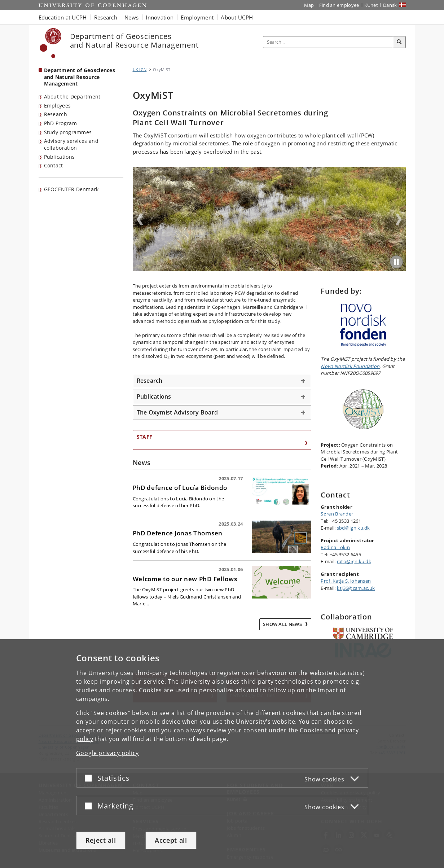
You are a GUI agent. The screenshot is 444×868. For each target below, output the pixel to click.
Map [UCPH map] (309, 5)
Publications (60, 157)
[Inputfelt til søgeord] (328, 42)
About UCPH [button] (237, 17)
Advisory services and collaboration (71, 144)
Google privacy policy (108, 753)
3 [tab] (273, 269)
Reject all (101, 840)
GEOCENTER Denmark (71, 189)
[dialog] (222, 753)
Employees (58, 106)
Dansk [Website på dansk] (390, 5)
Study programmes (68, 132)
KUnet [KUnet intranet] (371, 5)
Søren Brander (337, 514)
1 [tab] (265, 269)
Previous (140, 219)
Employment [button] (197, 17)
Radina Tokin (335, 547)
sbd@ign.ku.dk (353, 528)
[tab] (222, 381)
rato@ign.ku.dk (354, 561)
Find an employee (339, 5)
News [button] (131, 17)
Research (56, 114)
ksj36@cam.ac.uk (356, 588)
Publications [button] (154, 396)
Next (399, 219)
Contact (54, 165)
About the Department (72, 97)
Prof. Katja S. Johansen (346, 581)
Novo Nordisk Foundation (350, 366)
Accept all (171, 840)
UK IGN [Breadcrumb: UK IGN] (140, 69)
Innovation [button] (160, 17)
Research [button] (106, 17)
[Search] (399, 42)
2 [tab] (269, 269)
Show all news (283, 624)
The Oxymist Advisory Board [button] (177, 412)
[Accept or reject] (90, 778)
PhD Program (60, 123)
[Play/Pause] (396, 262)
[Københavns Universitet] (51, 43)
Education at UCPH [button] (63, 17)
